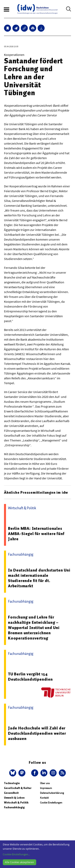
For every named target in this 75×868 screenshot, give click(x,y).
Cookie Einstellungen (51, 803)
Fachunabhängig (14, 807)
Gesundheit (11, 793)
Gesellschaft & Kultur (18, 788)
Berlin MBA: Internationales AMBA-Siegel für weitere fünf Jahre (36, 534)
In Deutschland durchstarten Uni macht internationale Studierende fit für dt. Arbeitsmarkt (39, 578)
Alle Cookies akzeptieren (19, 862)
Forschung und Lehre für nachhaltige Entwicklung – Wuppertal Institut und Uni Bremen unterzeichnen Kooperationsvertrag (34, 628)
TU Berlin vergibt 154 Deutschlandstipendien (30, 677)
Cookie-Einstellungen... (16, 854)
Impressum (46, 788)
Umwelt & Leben (14, 798)
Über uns (45, 783)
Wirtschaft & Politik (16, 803)
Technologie (12, 783)
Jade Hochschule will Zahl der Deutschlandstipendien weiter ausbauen (37, 733)
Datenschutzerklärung (52, 793)
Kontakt (44, 798)
